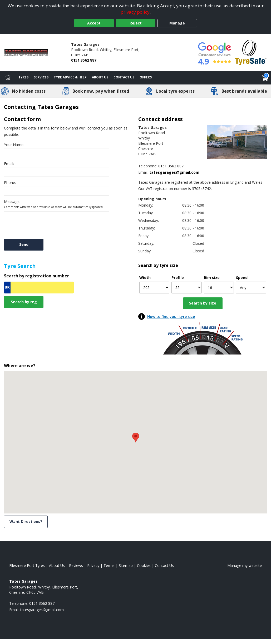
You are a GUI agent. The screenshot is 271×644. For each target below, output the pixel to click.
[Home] (8, 78)
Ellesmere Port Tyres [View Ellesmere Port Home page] (27, 565)
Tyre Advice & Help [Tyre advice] (70, 77)
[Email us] (162, 172)
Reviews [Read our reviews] (76, 565)
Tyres (23, 77)
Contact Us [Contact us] (124, 77)
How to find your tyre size (171, 316)
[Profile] (186, 288)
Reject (136, 23)
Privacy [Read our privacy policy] (93, 565)
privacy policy (135, 12)
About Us (100, 77)
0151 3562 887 (84, 60)
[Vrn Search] (39, 288)
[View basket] (265, 78)
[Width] (154, 288)
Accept (94, 23)
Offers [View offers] (146, 77)
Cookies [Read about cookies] (144, 565)
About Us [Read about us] (57, 565)
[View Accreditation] (251, 52)
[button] (136, 438)
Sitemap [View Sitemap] (126, 565)
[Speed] (251, 288)
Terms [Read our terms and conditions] (109, 565)
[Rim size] (219, 288)
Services (41, 77)
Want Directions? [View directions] (26, 521)
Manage (177, 23)
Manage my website (245, 565)
